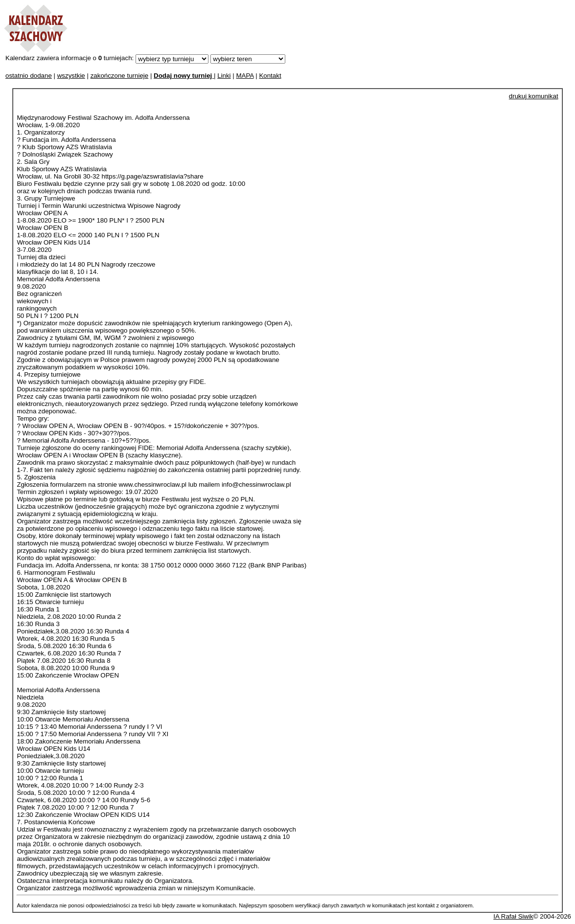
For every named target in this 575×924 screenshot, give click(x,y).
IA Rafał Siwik (513, 916)
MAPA (245, 76)
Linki (224, 76)
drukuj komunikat (534, 96)
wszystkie (71, 76)
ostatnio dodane (29, 76)
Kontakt (270, 76)
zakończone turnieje (120, 76)
